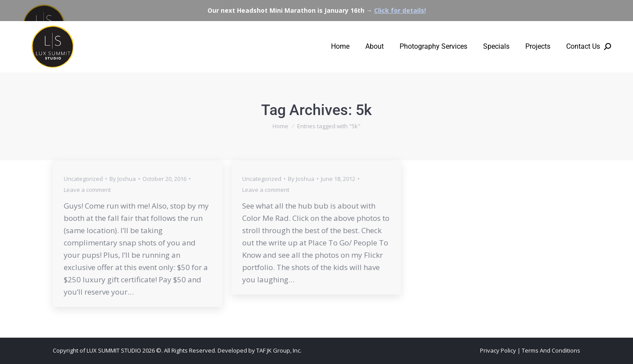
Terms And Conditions (551, 350)
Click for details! (400, 10)
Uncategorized (83, 179)
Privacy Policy (498, 350)
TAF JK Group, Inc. (279, 350)
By (123, 179)
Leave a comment (87, 190)
